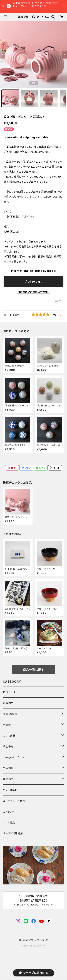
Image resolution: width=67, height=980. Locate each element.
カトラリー (9, 812)
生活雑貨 (8, 768)
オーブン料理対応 (13, 833)
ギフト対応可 (10, 790)
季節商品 (8, 779)
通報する (59, 301)
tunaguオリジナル (13, 757)
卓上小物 (8, 746)
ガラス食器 (9, 735)
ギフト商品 (9, 822)
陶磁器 (7, 725)
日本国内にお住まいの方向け (34, 292)
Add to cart (33, 282)
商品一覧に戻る (34, 670)
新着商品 (8, 703)
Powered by (34, 946)
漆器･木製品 (10, 714)
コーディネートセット (15, 801)
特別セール (9, 692)
